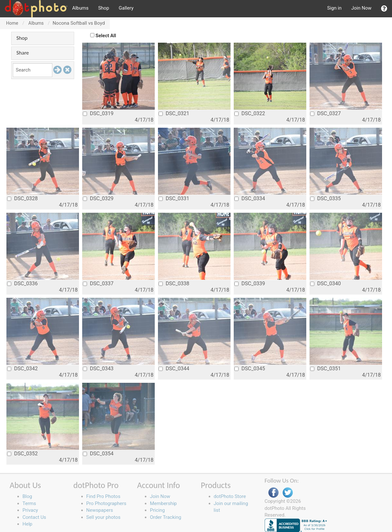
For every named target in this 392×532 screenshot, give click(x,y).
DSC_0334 (250, 198)
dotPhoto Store (230, 496)
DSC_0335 (326, 198)
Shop (104, 8)
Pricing (157, 510)
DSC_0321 (174, 113)
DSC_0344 (174, 369)
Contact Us (34, 517)
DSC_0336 (22, 283)
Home (12, 23)
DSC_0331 (174, 198)
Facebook (274, 493)
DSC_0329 (98, 198)
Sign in (334, 8)
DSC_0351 (326, 369)
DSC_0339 (250, 283)
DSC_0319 (98, 113)
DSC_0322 (250, 113)
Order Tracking (166, 517)
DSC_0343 (98, 369)
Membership (163, 503)
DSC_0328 (22, 198)
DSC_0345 (250, 369)
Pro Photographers (106, 503)
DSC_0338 (174, 283)
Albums (80, 8)
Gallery (126, 8)
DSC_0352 (22, 454)
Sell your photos (104, 517)
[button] (384, 9)
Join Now (361, 8)
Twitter (288, 493)
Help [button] (27, 524)
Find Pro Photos (103, 496)
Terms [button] (29, 503)
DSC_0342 (22, 369)
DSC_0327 (326, 113)
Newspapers (100, 510)
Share (23, 53)
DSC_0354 (98, 454)
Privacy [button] (30, 510)
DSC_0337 (98, 283)
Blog (27, 496)
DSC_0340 (326, 283)
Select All (106, 36)
